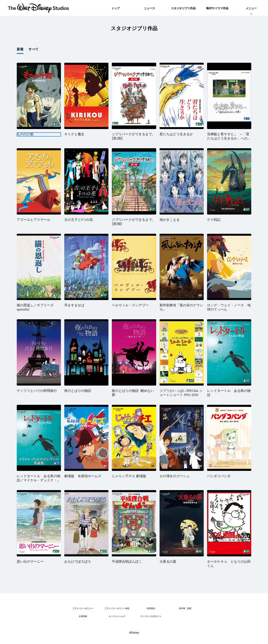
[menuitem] (115, 8)
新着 (20, 49)
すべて (33, 49)
